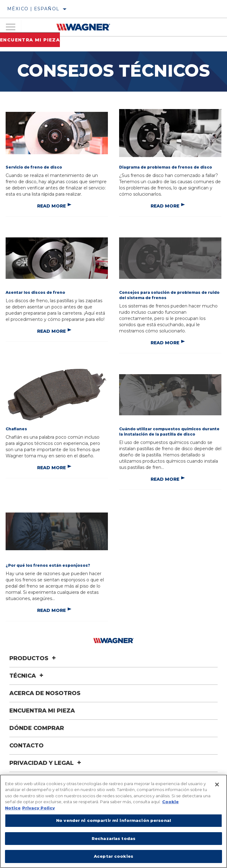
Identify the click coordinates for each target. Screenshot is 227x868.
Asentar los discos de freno (35, 292)
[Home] (83, 27)
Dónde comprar (37, 728)
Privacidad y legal (46, 763)
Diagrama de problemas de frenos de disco (166, 167)
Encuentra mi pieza (30, 40)
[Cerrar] (217, 785)
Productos (34, 658)
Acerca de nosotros (45, 693)
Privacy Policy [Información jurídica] (39, 808)
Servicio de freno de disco (34, 167)
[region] (113, 821)
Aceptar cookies (113, 856)
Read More (51, 206)
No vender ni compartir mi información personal (113, 820)
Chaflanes (16, 429)
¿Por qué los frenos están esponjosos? (48, 565)
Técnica (27, 676)
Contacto (27, 746)
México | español (33, 9)
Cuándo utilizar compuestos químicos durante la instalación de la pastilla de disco (169, 432)
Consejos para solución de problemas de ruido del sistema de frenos (169, 295)
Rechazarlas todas (113, 838)
